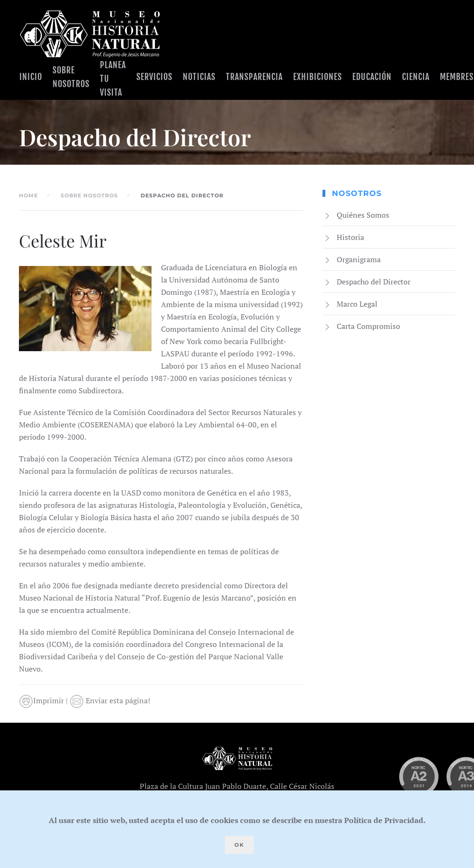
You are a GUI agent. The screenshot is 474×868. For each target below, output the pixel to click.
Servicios (154, 77)
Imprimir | (44, 700)
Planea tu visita (113, 79)
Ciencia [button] (416, 77)
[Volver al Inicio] (90, 34)
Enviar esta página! (110, 700)
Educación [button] (372, 77)
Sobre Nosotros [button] (71, 77)
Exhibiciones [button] (317, 77)
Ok (239, 845)
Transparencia (254, 77)
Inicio (31, 77)
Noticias (199, 77)
